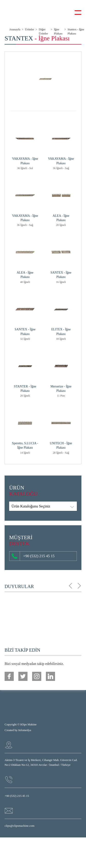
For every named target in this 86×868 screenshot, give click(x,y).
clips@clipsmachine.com (19, 826)
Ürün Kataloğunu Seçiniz (31, 506)
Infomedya (25, 730)
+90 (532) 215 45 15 (33, 556)
